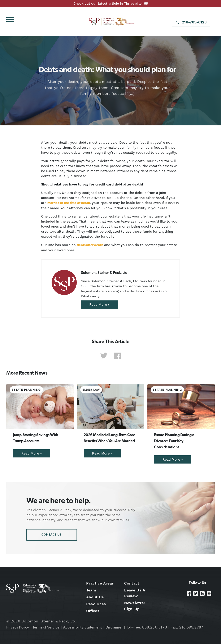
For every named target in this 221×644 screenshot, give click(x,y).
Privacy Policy (18, 628)
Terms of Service (46, 628)
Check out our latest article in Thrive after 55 (111, 3)
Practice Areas (100, 583)
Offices (93, 611)
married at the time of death (69, 203)
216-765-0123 (194, 22)
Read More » (99, 305)
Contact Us (52, 535)
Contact (132, 583)
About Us (95, 597)
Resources (96, 604)
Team (91, 590)
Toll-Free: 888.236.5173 (147, 628)
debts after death (90, 245)
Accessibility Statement (83, 628)
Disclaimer (114, 628)
